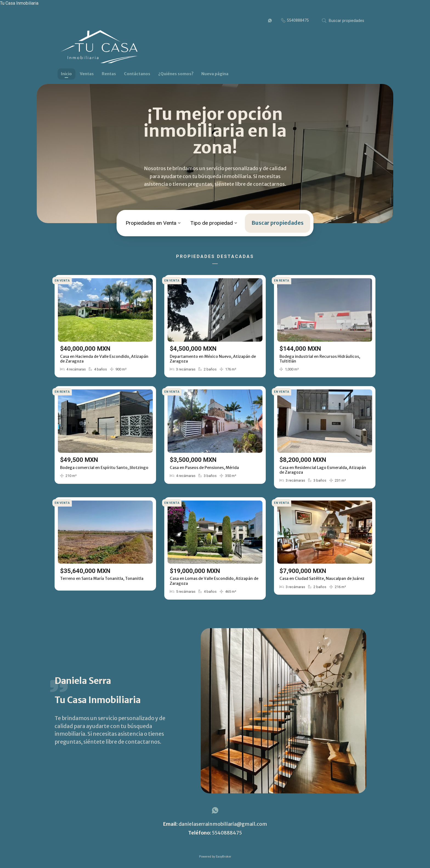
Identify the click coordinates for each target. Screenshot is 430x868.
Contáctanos (137, 74)
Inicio (66, 74)
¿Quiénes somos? (176, 74)
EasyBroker (224, 857)
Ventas (87, 74)
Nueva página (215, 74)
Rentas (109, 74)
